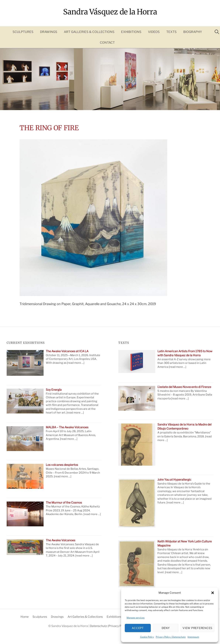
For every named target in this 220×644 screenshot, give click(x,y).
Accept (138, 628)
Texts (171, 32)
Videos (154, 32)
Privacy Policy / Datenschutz (171, 637)
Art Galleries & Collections (89, 32)
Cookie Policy (147, 637)
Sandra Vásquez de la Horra (110, 12)
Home (25, 617)
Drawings (49, 32)
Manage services (136, 618)
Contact (107, 43)
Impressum (193, 637)
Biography (193, 32)
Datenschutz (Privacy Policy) (109, 626)
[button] (213, 593)
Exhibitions (131, 32)
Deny (166, 628)
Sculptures (23, 32)
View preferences (197, 628)
